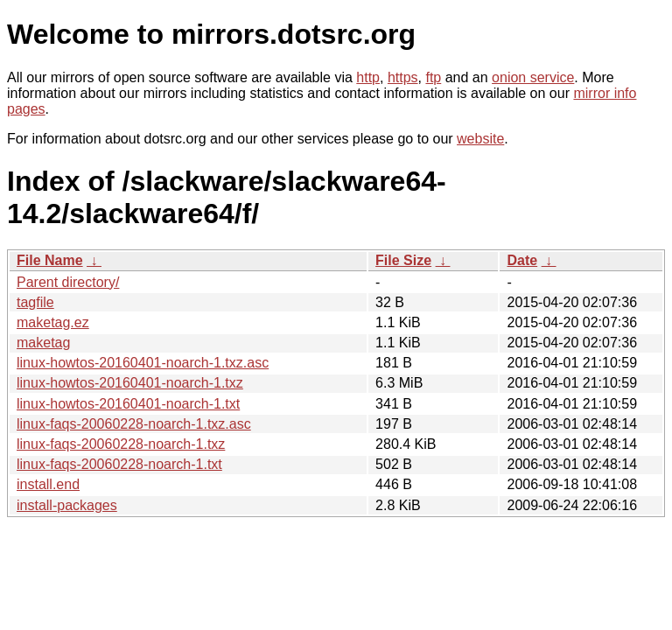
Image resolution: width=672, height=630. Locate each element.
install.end (48, 484)
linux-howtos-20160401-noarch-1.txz (130, 383)
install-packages (67, 505)
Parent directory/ (68, 282)
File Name (50, 260)
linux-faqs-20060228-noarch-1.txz (121, 444)
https (403, 77)
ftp (433, 77)
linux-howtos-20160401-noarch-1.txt (128, 404)
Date (522, 260)
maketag (43, 343)
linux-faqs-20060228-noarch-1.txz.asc (134, 424)
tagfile (35, 302)
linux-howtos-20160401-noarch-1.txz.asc (143, 363)
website (480, 139)
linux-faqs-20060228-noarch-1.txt (119, 464)
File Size (403, 260)
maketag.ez (53, 322)
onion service (533, 77)
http (368, 77)
